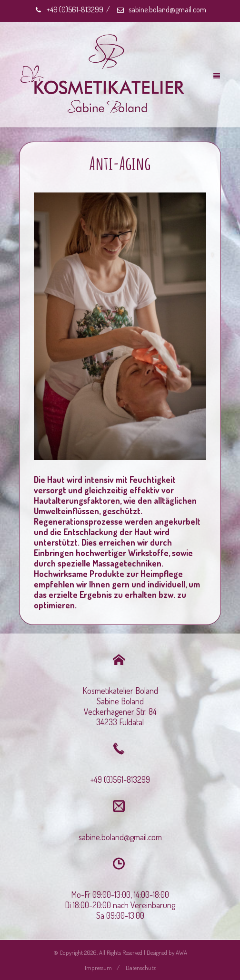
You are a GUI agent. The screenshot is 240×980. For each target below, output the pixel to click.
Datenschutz (141, 968)
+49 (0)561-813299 (69, 10)
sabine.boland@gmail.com (161, 10)
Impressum (98, 968)
